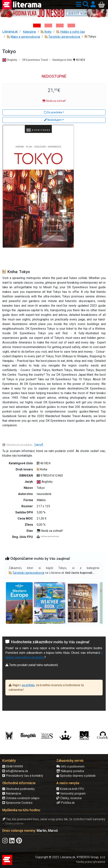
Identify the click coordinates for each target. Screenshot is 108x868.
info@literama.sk (15, 771)
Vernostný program (71, 793)
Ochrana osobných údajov (21, 798)
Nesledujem (53, 120)
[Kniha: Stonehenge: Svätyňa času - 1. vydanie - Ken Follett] (71, 26)
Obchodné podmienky (19, 789)
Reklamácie (12, 793)
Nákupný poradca (70, 771)
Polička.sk (66, 803)
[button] (78, 5)
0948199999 (13, 766)
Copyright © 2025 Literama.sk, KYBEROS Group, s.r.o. (71, 857)
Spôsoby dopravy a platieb (76, 776)
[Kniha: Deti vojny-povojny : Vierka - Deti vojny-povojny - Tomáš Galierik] (60, 26)
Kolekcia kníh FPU (70, 789)
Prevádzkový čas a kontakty (23, 776)
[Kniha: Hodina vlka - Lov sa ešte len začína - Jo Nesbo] (37, 26)
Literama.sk (10, 32)
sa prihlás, (28, 685)
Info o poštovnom (70, 766)
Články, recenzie (69, 798)
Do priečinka (53, 112)
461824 (79, 60)
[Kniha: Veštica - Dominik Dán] (48, 26)
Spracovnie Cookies (17, 803)
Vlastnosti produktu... (18, 445)
